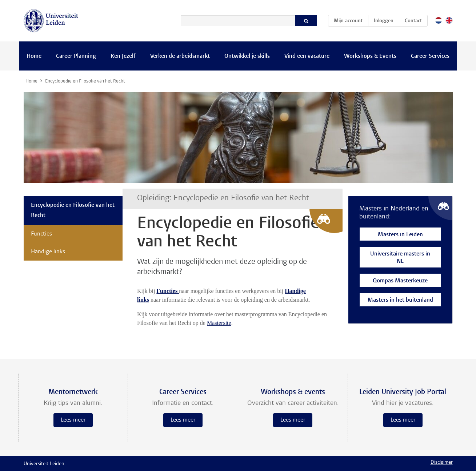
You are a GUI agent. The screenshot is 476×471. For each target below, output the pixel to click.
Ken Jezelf (123, 56)
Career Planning (76, 56)
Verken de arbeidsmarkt (180, 56)
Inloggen (384, 21)
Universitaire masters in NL (400, 258)
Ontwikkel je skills (247, 56)
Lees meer (73, 420)
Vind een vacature (307, 56)
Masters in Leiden (400, 235)
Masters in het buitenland (400, 300)
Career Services (430, 56)
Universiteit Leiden (44, 464)
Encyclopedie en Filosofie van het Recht (73, 210)
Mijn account (351, 20)
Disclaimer (442, 463)
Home (34, 56)
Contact (413, 21)
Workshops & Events (370, 56)
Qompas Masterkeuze (400, 281)
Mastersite (219, 323)
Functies (41, 234)
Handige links (48, 252)
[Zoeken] (238, 21)
